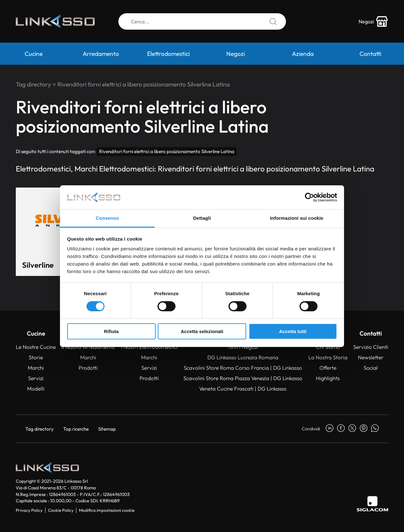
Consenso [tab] (107, 218)
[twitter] (352, 429)
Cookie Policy (61, 510)
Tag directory (33, 84)
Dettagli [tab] (202, 218)
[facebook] (341, 429)
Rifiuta (111, 331)
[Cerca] (202, 21)
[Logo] (55, 21)
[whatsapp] (375, 429)
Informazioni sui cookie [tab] (297, 218)
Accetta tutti (293, 331)
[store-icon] (373, 21)
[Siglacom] (372, 504)
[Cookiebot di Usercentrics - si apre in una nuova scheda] (309, 197)
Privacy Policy (29, 510)
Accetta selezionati (202, 331)
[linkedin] (330, 429)
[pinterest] (364, 429)
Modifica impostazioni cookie (107, 510)
